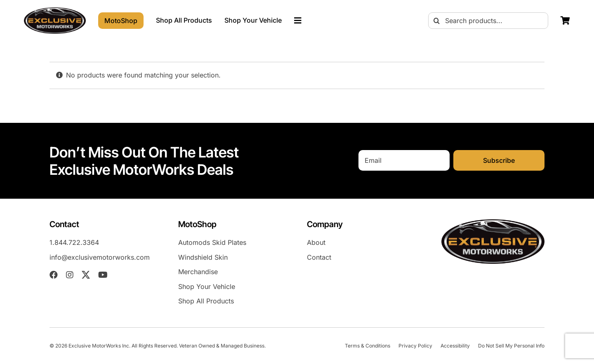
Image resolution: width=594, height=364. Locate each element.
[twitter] (86, 275)
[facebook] (54, 275)
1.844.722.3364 (74, 242)
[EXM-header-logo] (55, 11)
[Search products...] (488, 21)
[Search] (436, 21)
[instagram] (70, 275)
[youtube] (103, 275)
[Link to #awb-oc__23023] (298, 21)
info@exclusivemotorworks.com (100, 257)
